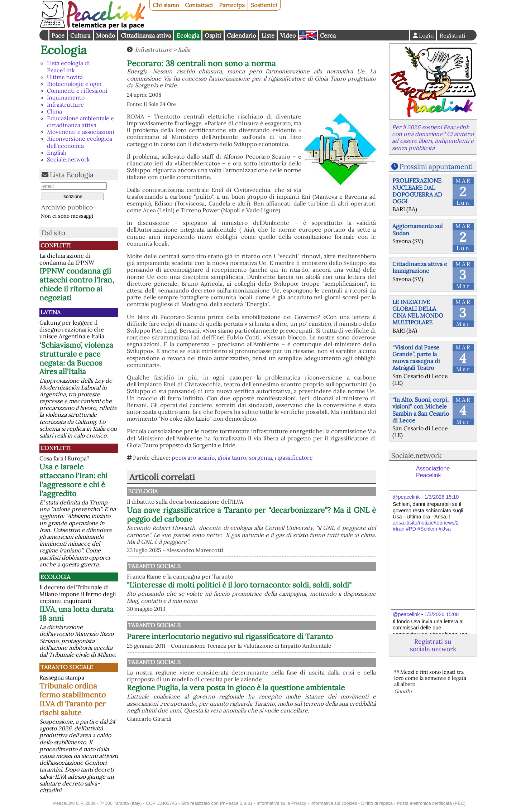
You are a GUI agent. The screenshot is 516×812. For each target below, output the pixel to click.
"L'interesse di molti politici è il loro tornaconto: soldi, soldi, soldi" (289, 589)
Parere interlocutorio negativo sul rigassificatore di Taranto (230, 693)
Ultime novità (65, 77)
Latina (51, 312)
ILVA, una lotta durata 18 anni (77, 614)
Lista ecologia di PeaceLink (68, 66)
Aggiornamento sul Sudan (417, 229)
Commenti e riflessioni (77, 91)
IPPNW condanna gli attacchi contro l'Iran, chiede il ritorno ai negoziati (77, 284)
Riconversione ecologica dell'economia (80, 142)
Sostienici (264, 5)
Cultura (80, 35)
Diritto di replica (377, 808)
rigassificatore (294, 458)
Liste (268, 35)
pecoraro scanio (193, 458)
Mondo (106, 35)
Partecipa (232, 5)
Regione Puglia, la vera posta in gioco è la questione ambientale (289, 756)
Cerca (328, 35)
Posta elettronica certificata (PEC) (431, 808)
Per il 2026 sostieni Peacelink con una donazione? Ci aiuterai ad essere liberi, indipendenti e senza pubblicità (433, 137)
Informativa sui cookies (334, 808)
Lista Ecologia (72, 175)
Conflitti (56, 245)
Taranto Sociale (67, 667)
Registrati (453, 35)
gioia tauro (232, 458)
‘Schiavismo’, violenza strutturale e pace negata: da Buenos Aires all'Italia (76, 358)
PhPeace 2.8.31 (236, 808)
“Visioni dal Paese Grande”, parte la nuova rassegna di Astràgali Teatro (416, 358)
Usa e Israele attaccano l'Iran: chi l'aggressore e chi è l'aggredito (73, 480)
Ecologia (188, 35)
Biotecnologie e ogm (74, 84)
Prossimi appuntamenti (436, 166)
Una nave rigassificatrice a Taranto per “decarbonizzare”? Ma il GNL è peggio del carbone (289, 514)
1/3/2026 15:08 (441, 614)
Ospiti (213, 35)
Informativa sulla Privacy (281, 808)
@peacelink (406, 497)
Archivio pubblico (67, 207)
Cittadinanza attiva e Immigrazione (420, 267)
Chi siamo (166, 5)
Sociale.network (68, 159)
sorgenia (261, 458)
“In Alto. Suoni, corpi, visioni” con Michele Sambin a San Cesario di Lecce (421, 410)
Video (288, 35)
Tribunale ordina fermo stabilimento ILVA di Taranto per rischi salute (73, 699)
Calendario (241, 35)
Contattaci (199, 5)
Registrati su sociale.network (433, 645)
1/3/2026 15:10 (441, 497)
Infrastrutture (65, 105)
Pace (58, 35)
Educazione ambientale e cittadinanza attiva (80, 122)
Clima (54, 111)
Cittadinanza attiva (146, 35)
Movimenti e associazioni (81, 132)
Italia (184, 49)
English (308, 35)
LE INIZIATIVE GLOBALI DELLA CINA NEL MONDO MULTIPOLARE (418, 312)
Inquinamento (66, 97)
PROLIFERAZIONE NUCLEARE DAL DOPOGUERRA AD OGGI (417, 191)
